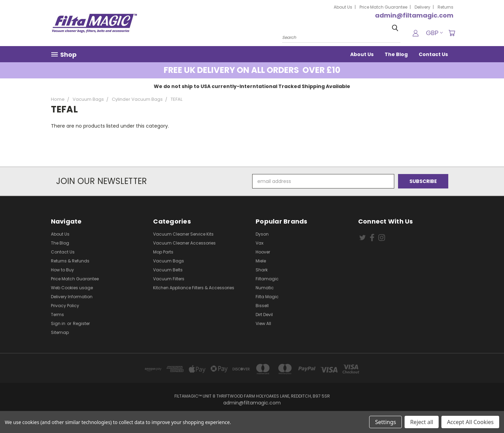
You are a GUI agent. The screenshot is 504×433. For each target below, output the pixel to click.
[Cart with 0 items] (452, 33)
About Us (343, 7)
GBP (434, 33)
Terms (57, 315)
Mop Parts (163, 252)
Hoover (263, 252)
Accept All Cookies (470, 422)
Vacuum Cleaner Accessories (184, 243)
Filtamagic (267, 279)
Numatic (265, 288)
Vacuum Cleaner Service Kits (183, 234)
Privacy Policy (65, 306)
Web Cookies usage (72, 288)
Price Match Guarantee (383, 7)
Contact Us (433, 54)
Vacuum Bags (169, 261)
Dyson (262, 234)
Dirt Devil (264, 315)
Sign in (59, 323)
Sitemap (60, 332)
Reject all (422, 422)
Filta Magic (267, 297)
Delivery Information (72, 297)
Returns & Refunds (70, 261)
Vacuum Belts (168, 270)
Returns (446, 7)
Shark (262, 270)
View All (263, 323)
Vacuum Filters (169, 279)
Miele (261, 261)
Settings (385, 422)
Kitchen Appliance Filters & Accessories (194, 288)
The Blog (396, 54)
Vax (260, 243)
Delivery (422, 7)
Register (81, 323)
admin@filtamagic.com (414, 15)
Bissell (262, 306)
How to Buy (62, 270)
